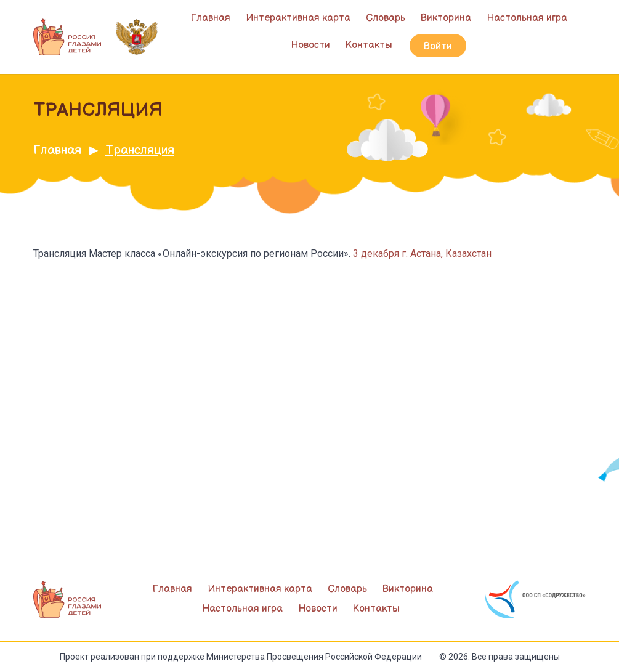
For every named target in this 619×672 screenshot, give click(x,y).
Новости (310, 45)
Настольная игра (527, 18)
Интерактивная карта (298, 18)
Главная (211, 18)
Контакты (369, 45)
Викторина (446, 18)
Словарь (386, 18)
